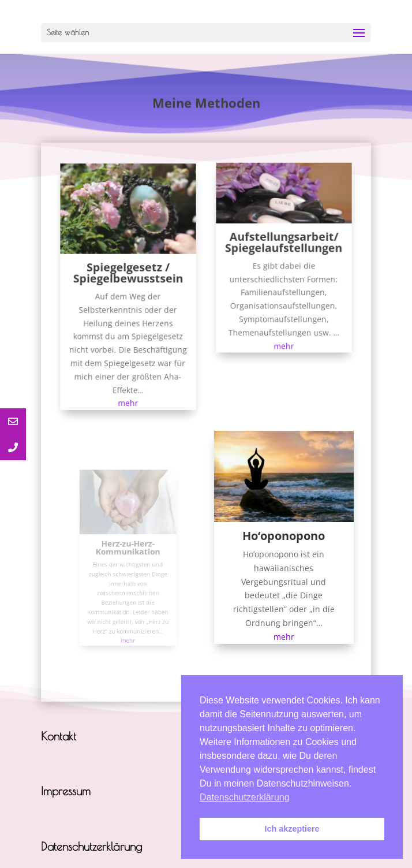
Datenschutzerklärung (91, 846)
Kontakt (59, 736)
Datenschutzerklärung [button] (245, 797)
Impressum (66, 791)
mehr (128, 395)
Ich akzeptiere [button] (292, 829)
